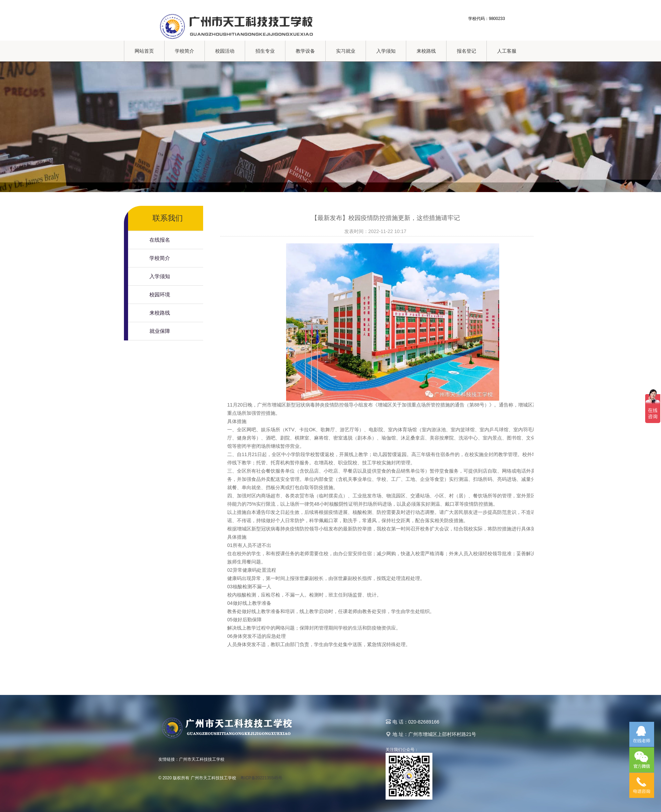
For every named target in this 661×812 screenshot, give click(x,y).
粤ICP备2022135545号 (261, 778)
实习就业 (346, 51)
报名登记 (466, 51)
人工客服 (507, 51)
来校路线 (426, 51)
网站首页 (144, 51)
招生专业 (265, 51)
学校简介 (185, 51)
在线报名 (160, 240)
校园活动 (225, 51)
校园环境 (160, 294)
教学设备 (305, 51)
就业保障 (160, 331)
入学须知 (386, 51)
